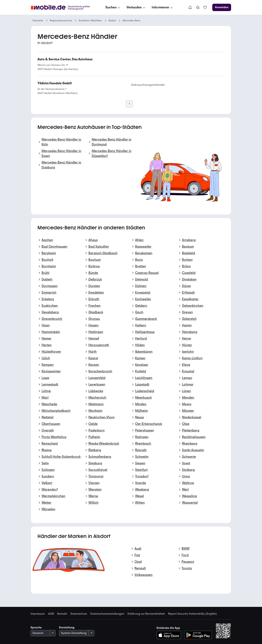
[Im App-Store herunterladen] (170, 635)
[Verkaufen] (136, 7)
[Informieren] (163, 7)
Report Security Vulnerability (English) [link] (192, 614)
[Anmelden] (222, 7)
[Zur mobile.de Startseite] (62, 7)
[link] (198, 7)
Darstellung (67, 627)
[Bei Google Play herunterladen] (198, 635)
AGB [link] (51, 614)
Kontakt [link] (62, 614)
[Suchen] (113, 7)
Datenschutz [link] (79, 614)
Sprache (36, 627)
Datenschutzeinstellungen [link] (107, 614)
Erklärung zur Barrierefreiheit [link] (146, 614)
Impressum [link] (38, 614)
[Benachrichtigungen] (190, 7)
